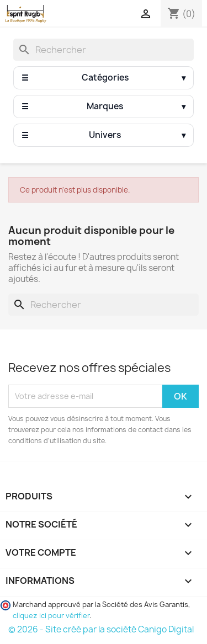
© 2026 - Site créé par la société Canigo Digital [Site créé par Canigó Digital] (101, 629)
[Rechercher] (104, 50)
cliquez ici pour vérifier (51, 616)
